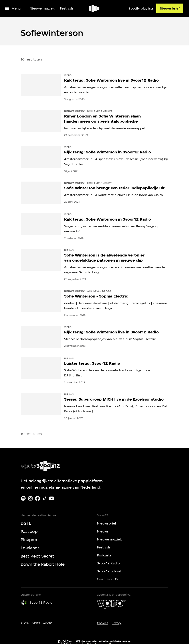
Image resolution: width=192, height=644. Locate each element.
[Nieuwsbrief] (170, 8)
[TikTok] (45, 498)
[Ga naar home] (94, 8)
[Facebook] (38, 498)
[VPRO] (112, 604)
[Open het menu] (13, 8)
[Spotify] (23, 498)
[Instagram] (30, 498)
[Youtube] (52, 498)
